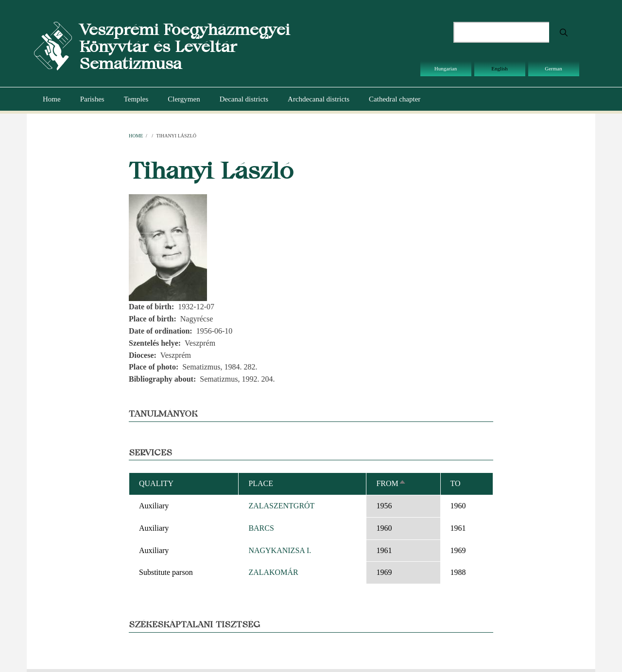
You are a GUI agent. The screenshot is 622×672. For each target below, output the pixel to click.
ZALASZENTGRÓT (281, 506)
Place (261, 483)
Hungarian (446, 68)
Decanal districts (244, 99)
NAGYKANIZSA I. (280, 550)
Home (52, 99)
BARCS (261, 528)
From (391, 483)
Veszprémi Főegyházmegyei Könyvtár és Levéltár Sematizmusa (184, 46)
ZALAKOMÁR (273, 572)
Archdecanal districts (319, 99)
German (553, 68)
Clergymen (184, 99)
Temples (136, 99)
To (456, 483)
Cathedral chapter (395, 99)
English (500, 68)
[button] (168, 247)
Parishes (92, 99)
